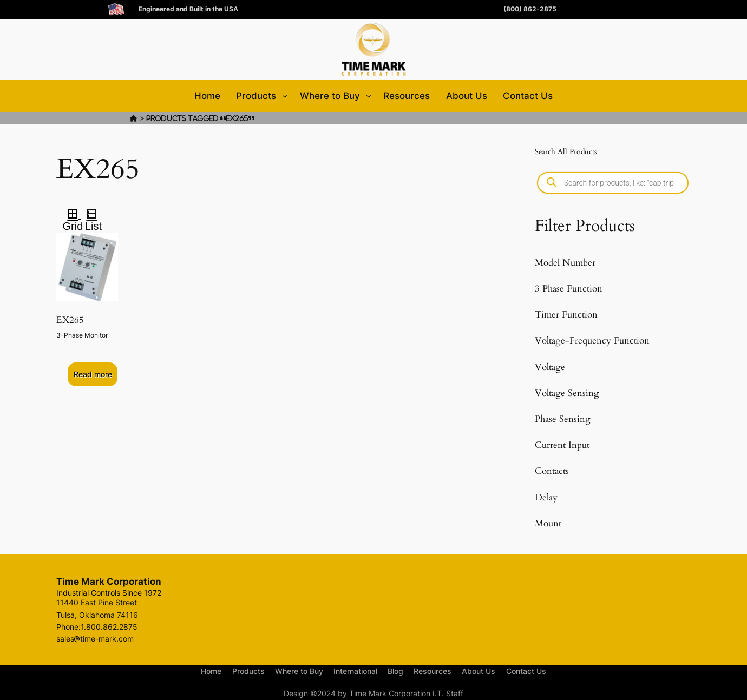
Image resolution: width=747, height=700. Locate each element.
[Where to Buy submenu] (369, 96)
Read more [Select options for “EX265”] (93, 374)
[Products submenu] (285, 96)
